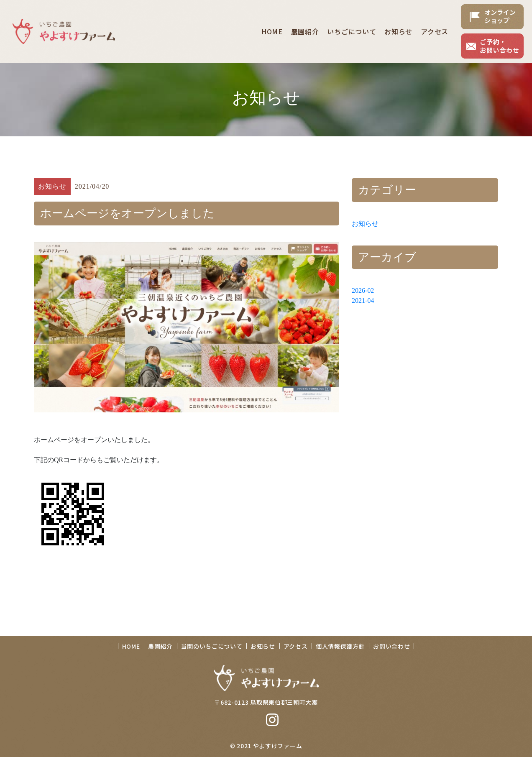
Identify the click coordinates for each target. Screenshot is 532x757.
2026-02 (363, 290)
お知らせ (365, 224)
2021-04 (363, 300)
